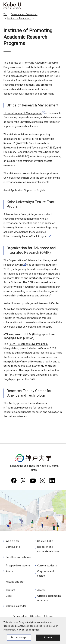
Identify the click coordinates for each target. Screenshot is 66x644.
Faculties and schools (18, 557)
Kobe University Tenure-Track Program (26, 236)
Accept (48, 638)
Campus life (13, 547)
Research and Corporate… (24, 14)
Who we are (13, 541)
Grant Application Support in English (24, 190)
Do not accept (19, 638)
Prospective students (18, 566)
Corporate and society (46, 574)
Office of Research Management (23, 113)
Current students (47, 566)
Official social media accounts (49, 598)
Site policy (35, 616)
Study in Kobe (45, 541)
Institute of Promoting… (19, 18)
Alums (10, 571)
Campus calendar (16, 606)
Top (5, 14)
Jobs (9, 596)
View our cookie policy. (28, 630)
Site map (49, 616)
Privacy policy (20, 616)
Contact (11, 590)
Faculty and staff (16, 582)
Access (42, 590)
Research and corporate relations (48, 549)
